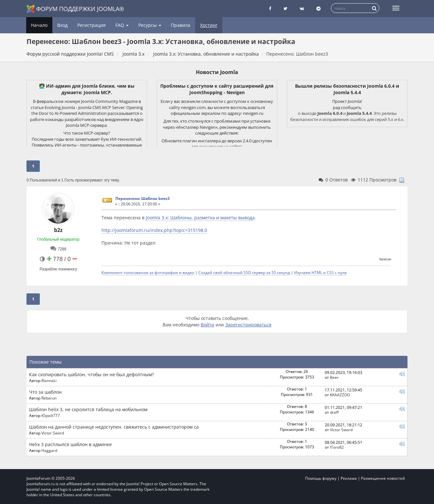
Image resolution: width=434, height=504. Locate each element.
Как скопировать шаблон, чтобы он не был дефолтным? (91, 374)
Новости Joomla (217, 72)
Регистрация (91, 25)
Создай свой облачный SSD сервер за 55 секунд (244, 272)
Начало (39, 25)
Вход (62, 25)
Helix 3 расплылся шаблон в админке (70, 444)
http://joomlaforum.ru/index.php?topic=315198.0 (154, 230)
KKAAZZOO (340, 395)
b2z (58, 230)
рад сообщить (347, 107)
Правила (181, 25)
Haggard (49, 450)
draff (334, 412)
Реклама (349, 478)
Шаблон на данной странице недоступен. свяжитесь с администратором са (114, 427)
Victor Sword (53, 433)
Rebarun (49, 398)
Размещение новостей (383, 478)
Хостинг (209, 25)
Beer (334, 377)
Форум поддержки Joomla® (75, 9)
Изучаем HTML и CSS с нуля (320, 272)
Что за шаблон (45, 392)
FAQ (122, 25)
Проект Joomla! (347, 101)
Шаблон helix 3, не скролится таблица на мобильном (88, 409)
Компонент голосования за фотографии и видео (148, 272)
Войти (207, 325)
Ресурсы (150, 25)
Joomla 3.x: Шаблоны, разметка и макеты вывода (200, 218)
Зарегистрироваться (248, 325)
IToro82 (337, 447)
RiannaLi (49, 380)
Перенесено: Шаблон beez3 (143, 198)
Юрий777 (51, 415)
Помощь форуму (321, 478)
